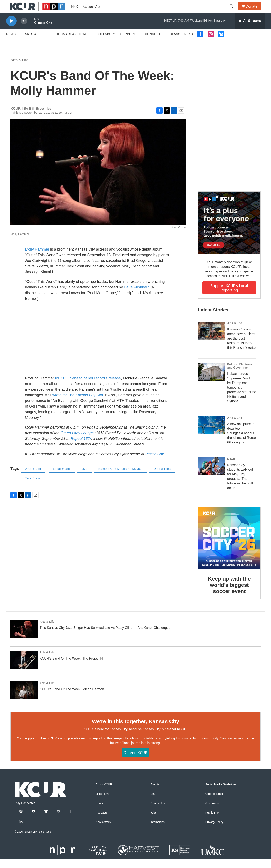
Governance (213, 813)
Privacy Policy (214, 831)
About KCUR (104, 794)
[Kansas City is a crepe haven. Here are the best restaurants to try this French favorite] (212, 340)
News (11, 43)
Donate (254, 11)
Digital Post (162, 478)
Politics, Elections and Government (240, 375)
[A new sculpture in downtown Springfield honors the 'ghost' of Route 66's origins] (212, 435)
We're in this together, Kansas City (135, 731)
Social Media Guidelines (221, 794)
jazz (85, 478)
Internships (157, 831)
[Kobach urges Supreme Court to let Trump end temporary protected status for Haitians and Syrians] (212, 381)
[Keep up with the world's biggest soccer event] (229, 548)
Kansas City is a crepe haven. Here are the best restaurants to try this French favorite (241, 348)
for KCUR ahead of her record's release (88, 388)
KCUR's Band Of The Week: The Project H (71, 668)
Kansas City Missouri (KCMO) (121, 478)
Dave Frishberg (137, 297)
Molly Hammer (37, 259)
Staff (153, 803)
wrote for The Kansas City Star (78, 404)
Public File (212, 822)
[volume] (24, 30)
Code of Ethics (215, 803)
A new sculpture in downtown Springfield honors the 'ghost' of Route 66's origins (242, 442)
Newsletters (103, 831)
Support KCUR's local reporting (229, 297)
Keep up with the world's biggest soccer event (229, 594)
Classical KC (181, 43)
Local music (62, 478)
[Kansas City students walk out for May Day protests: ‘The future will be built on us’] (212, 476)
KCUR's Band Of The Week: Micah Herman (72, 698)
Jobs (153, 822)
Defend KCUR (135, 762)
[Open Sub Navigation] (19, 43)
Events (155, 794)
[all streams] (250, 30)
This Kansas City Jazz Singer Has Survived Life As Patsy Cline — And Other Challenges (105, 637)
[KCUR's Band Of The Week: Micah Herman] (24, 700)
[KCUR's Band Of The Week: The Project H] (24, 669)
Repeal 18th (81, 448)
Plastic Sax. (155, 463)
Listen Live (102, 803)
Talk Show (33, 488)
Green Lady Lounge (77, 442)
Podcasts (102, 822)
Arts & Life (35, 43)
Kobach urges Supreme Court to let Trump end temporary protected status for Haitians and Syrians (242, 397)
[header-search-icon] (233, 11)
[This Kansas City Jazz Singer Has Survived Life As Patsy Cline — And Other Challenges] (24, 638)
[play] (11, 30)
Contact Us (157, 813)
